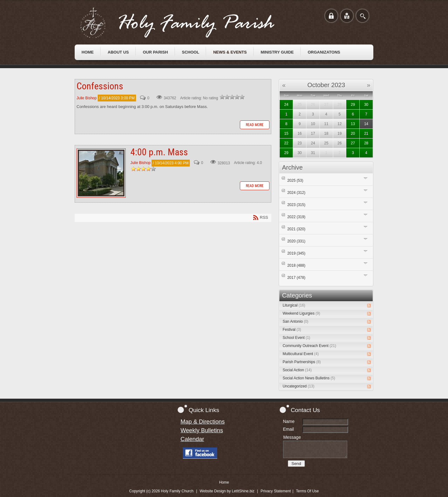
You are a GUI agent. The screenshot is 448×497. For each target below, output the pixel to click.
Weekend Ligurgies (301, 313)
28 (366, 143)
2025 (295, 181)
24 (286, 105)
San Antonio (295, 321)
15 (286, 134)
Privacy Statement (276, 491)
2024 (296, 193)
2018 (296, 265)
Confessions (100, 86)
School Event (296, 338)
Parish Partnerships (302, 362)
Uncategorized (298, 386)
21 (366, 134)
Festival (292, 330)
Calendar (192, 439)
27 (353, 143)
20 (353, 134)
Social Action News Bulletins (309, 378)
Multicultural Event (301, 354)
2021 (296, 229)
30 (366, 105)
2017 (296, 278)
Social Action (297, 370)
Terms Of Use (307, 491)
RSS (369, 306)
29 (353, 105)
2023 (296, 205)
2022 (296, 217)
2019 (296, 253)
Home (224, 482)
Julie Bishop (87, 98)
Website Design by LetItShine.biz (227, 491)
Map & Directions (203, 422)
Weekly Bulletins (202, 430)
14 (366, 124)
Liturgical (294, 305)
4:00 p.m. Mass (101, 173)
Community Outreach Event (309, 346)
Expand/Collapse (366, 178)
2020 (296, 241)
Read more (255, 125)
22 (286, 143)
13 (353, 124)
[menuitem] (88, 52)
